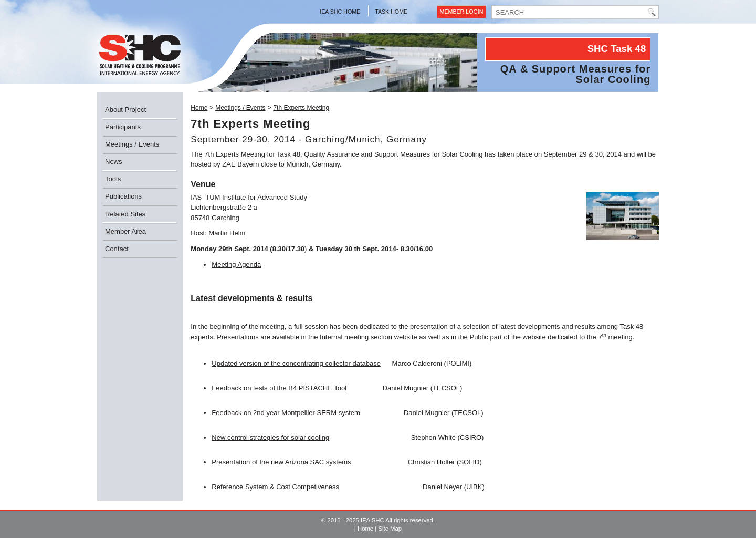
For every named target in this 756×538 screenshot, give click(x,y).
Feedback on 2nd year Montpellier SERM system (286, 413)
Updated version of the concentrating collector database (296, 363)
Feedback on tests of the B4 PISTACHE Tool (279, 388)
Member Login (462, 12)
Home (199, 108)
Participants (123, 127)
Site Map (390, 529)
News (114, 162)
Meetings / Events (132, 144)
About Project (125, 110)
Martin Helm (227, 233)
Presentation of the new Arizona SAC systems (281, 462)
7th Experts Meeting (301, 108)
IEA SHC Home (340, 12)
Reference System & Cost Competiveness (275, 487)
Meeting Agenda (236, 265)
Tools (113, 179)
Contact (117, 249)
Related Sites (125, 214)
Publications (123, 196)
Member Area (125, 231)
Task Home (391, 12)
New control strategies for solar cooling (270, 437)
